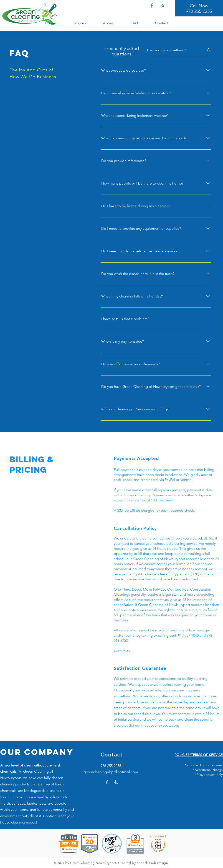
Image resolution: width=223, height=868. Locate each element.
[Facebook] (152, 5)
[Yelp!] (163, 5)
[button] (84, 23)
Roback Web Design (152, 863)
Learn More (122, 650)
